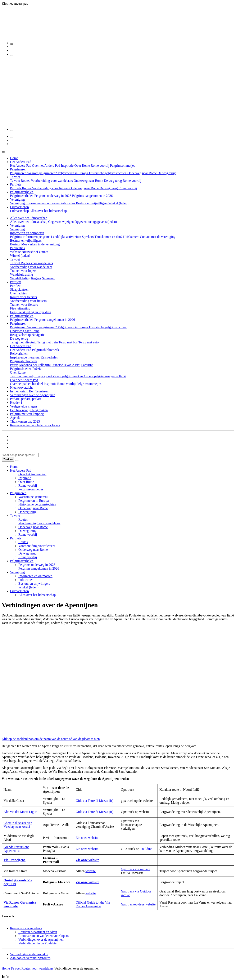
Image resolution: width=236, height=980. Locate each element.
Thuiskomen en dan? (109, 237)
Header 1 (16, 403)
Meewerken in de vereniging (40, 244)
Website (16, 252)
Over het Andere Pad (46, 166)
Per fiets (16, 188)
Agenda (15, 418)
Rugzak (36, 278)
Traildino (146, 849)
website (90, 871)
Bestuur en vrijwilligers (92, 203)
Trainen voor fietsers (24, 305)
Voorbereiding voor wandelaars (52, 181)
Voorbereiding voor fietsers (51, 188)
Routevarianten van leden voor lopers (35, 425)
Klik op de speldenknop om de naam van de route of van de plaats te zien (51, 739)
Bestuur (16, 244)
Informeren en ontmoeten (43, 203)
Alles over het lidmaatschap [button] (29, 218)
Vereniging (18, 203)
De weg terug (167, 173)
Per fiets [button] (16, 184)
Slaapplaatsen (19, 289)
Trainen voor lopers (23, 271)
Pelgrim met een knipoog (27, 414)
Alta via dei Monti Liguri (21, 812)
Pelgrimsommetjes (122, 166)
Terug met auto (89, 342)
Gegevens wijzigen (61, 222)
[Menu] (12, 55)
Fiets (13, 312)
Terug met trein (48, 342)
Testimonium (19, 376)
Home (14, 158)
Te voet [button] (15, 177)
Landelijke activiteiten (67, 237)
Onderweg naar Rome (142, 173)
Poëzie (37, 369)
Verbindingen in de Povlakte (37, 943)
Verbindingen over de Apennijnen (33, 395)
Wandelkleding (20, 278)
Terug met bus (69, 342)
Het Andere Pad (21, 166)
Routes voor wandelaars (37, 263)
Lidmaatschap (20, 211)
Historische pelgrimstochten (108, 173)
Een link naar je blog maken (29, 410)
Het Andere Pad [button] (21, 162)
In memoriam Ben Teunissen (29, 391)
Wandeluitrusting (22, 274)
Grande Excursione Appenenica (16, 849)
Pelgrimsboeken (21, 369)
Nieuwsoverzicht (21, 387)
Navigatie (38, 335)
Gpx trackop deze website (138, 904)
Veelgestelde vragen (23, 406)
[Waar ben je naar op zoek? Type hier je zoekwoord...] (20, 455)
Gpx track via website (136, 869)
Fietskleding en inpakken (34, 312)
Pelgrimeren (19, 173)
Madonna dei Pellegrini (35, 365)
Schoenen (49, 278)
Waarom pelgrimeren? (42, 173)
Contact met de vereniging (158, 237)
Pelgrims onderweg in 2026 (53, 196)
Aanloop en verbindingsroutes (30, 958)
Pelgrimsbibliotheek (46, 350)
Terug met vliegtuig (24, 342)
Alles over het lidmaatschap (48, 211)
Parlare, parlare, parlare (26, 399)
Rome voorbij (100, 166)
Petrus (14, 365)
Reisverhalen (19, 354)
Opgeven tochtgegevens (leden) (96, 222)
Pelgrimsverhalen (22, 196)
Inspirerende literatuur (25, 357)
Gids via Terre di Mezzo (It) (94, 801)
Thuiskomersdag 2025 (25, 421)
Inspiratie (68, 166)
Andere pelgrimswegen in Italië (105, 376)
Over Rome (82, 166)
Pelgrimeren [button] (18, 169)
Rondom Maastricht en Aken (38, 932)
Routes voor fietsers (23, 297)
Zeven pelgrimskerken (68, 376)
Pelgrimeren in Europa (73, 173)
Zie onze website (87, 838)
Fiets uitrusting (20, 308)
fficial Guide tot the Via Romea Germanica (93, 904)
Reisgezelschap (21, 335)
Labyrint (87, 365)
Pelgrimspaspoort (41, 376)
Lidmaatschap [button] (19, 207)
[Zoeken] (12, 44)
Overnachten (19, 293)
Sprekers (88, 237)
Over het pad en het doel (27, 384)
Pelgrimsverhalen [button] (22, 192)
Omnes (44, 252)
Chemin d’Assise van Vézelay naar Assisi (18, 825)
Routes (26, 181)
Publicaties (68, 203)
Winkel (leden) (118, 203)
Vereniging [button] (17, 199)
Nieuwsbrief (30, 252)
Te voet (15, 181)
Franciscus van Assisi (66, 365)
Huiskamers (131, 237)
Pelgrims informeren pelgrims (31, 237)
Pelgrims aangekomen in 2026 (92, 196)
